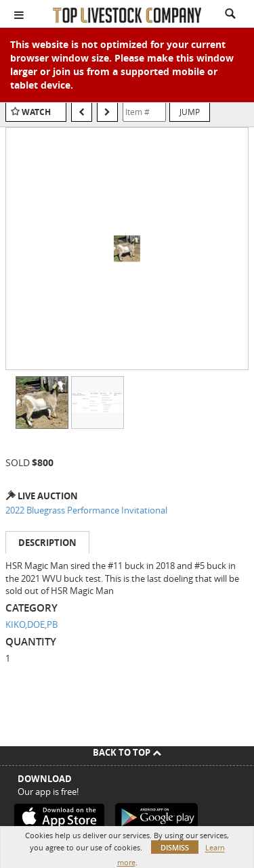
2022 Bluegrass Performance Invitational (86, 510)
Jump (190, 112)
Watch (36, 112)
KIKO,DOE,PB (31, 624)
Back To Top (127, 752)
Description (47, 543)
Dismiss (175, 847)
